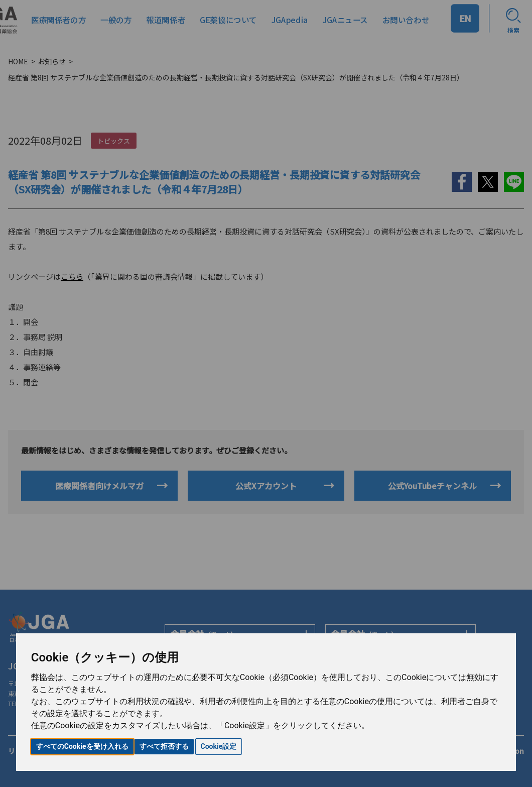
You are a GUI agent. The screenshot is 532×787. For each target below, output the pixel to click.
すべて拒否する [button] (164, 746)
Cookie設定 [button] (219, 746)
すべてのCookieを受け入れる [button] (82, 746)
